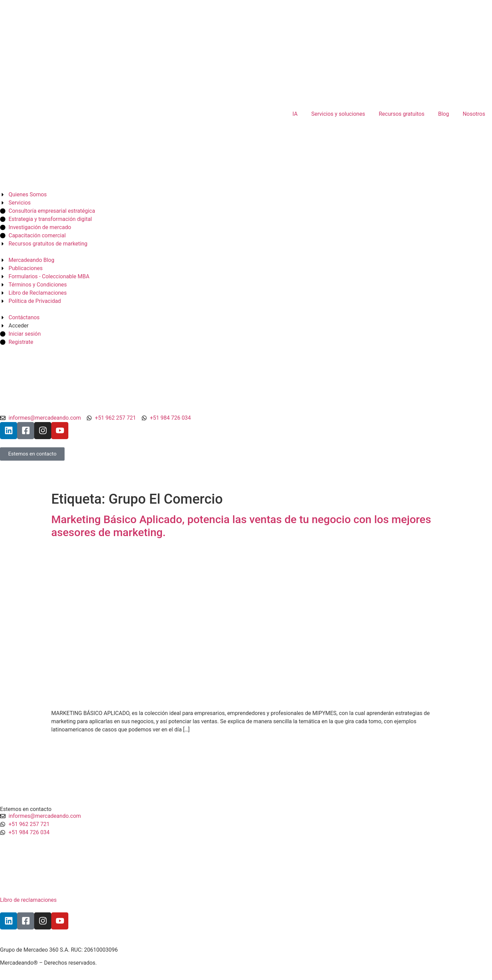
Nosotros (474, 114)
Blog (443, 114)
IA (295, 114)
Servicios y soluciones (338, 114)
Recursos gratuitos (401, 114)
